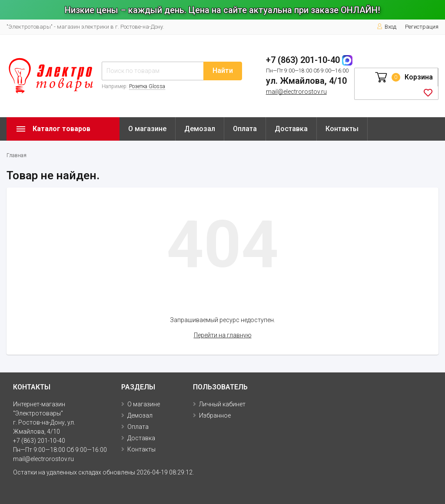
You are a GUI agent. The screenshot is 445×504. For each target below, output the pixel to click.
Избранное (215, 415)
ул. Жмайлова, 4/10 (306, 81)
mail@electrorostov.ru (296, 92)
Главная (17, 155)
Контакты (342, 129)
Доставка (291, 129)
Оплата (245, 129)
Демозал (200, 129)
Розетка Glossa (147, 86)
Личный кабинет (222, 404)
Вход (387, 27)
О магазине (147, 129)
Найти (223, 71)
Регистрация (422, 27)
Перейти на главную (223, 335)
